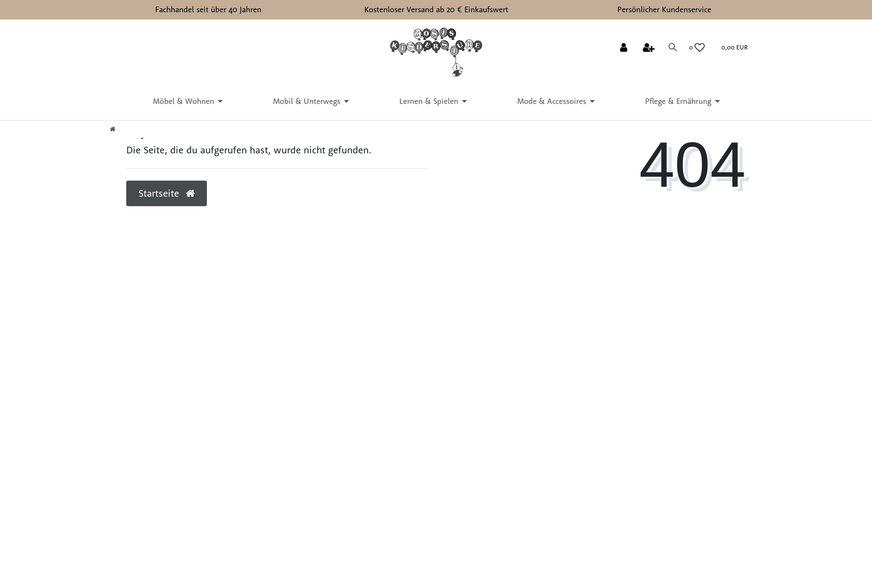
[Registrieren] (648, 48)
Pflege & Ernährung (678, 101)
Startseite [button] (167, 193)
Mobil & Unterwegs (307, 101)
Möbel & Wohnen (184, 101)
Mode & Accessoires (552, 101)
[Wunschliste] (697, 48)
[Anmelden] (622, 48)
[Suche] (672, 48)
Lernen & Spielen (429, 101)
